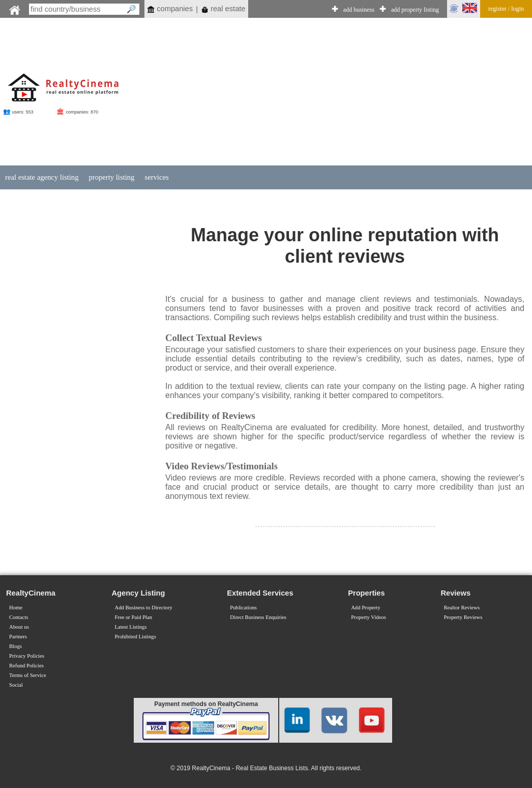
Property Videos (368, 617)
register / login (506, 9)
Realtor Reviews (462, 608)
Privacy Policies (27, 656)
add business (359, 10)
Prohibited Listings (135, 637)
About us (19, 627)
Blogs (16, 646)
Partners (18, 637)
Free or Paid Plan (133, 617)
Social (16, 685)
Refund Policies (26, 666)
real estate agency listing (42, 177)
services (156, 177)
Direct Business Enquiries (258, 617)
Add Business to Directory (143, 608)
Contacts (19, 617)
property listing (111, 177)
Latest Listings (130, 627)
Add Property (366, 608)
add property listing (415, 10)
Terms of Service (28, 675)
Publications (243, 608)
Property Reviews (463, 617)
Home (16, 608)
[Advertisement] (318, 93)
